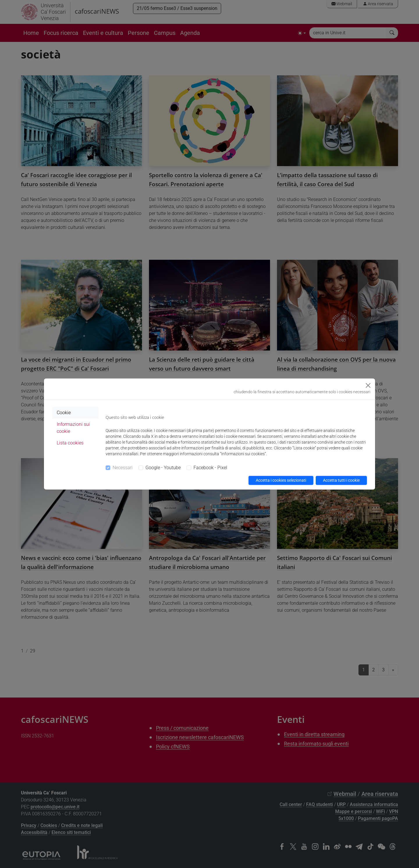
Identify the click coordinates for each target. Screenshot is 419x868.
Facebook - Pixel (210, 468)
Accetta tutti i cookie (341, 480)
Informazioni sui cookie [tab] (73, 428)
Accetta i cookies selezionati (281, 480)
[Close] (368, 385)
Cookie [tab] (64, 413)
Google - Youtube (163, 468)
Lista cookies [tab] (70, 443)
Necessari (123, 468)
